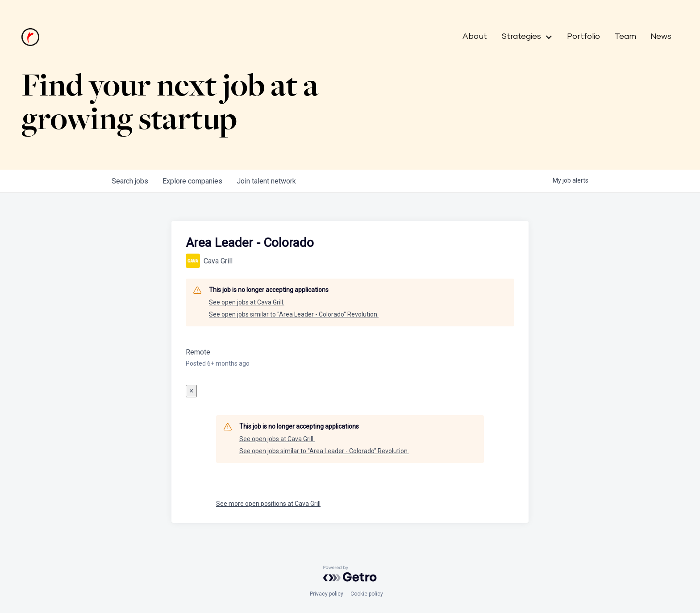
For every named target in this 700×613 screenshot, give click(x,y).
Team (625, 37)
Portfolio (583, 37)
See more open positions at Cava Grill (268, 504)
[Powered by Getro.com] (350, 574)
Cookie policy (367, 594)
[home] (30, 37)
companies (192, 181)
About (475, 37)
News (661, 37)
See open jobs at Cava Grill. (247, 302)
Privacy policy (327, 594)
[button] (523, 37)
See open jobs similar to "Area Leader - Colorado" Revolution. (294, 314)
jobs (130, 181)
